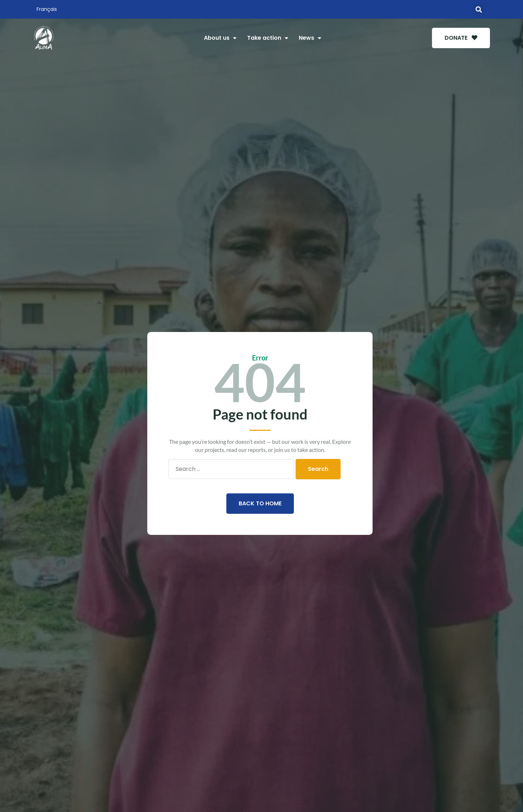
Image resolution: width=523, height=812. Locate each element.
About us (220, 38)
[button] (479, 9)
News (310, 38)
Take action (268, 38)
